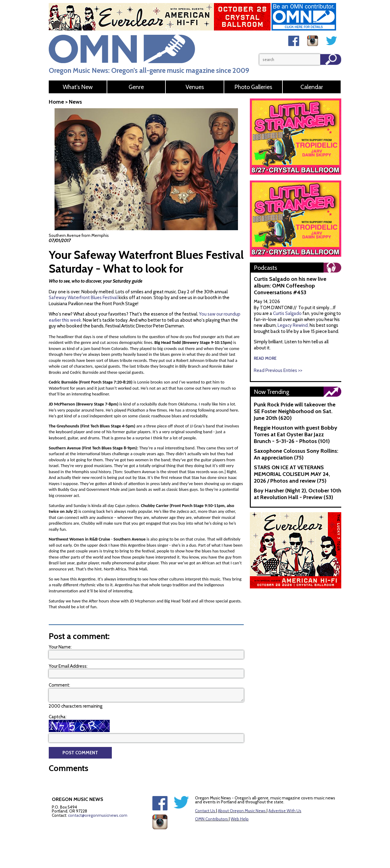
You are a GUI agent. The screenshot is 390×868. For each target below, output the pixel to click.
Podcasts (265, 268)
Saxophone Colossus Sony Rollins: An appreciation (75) (296, 454)
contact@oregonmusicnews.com (98, 815)
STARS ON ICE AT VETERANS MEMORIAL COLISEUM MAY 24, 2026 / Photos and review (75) (292, 474)
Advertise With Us (285, 811)
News (75, 102)
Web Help (240, 819)
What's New (78, 87)
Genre (136, 87)
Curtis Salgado (288, 313)
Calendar (312, 87)
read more (265, 358)
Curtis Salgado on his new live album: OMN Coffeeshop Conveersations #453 (290, 286)
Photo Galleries (253, 87)
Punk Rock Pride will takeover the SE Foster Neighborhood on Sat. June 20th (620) (295, 411)
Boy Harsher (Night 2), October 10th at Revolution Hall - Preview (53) (298, 494)
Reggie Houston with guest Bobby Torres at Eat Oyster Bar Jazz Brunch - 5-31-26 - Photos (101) (296, 434)
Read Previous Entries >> (278, 370)
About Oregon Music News (242, 811)
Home (56, 102)
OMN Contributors (211, 819)
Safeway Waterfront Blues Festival (83, 298)
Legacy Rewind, (293, 325)
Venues (195, 87)
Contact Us (205, 811)
